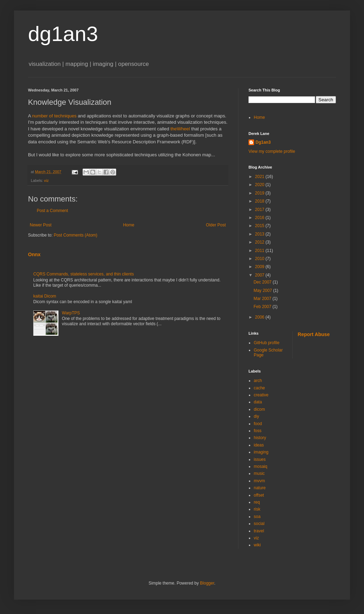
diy (256, 416)
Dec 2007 (263, 282)
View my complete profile (272, 151)
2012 (260, 242)
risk (257, 509)
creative (261, 395)
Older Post (216, 225)
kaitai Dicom (45, 296)
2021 (260, 177)
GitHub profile (267, 343)
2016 (260, 218)
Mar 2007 (263, 299)
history (260, 438)
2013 (260, 234)
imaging (261, 452)
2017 (260, 210)
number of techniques (54, 116)
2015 (260, 226)
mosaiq (261, 466)
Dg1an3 (263, 142)
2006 (260, 317)
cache (259, 388)
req (257, 502)
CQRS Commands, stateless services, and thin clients (83, 274)
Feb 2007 (263, 307)
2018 (260, 201)
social (259, 524)
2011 (260, 251)
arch (258, 381)
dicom (259, 409)
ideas (259, 445)
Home (129, 225)
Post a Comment (52, 211)
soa (257, 517)
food (258, 424)
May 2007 (263, 291)
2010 (260, 259)
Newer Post (41, 225)
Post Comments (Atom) (75, 235)
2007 (260, 275)
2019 (260, 193)
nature (260, 488)
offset (259, 495)
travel (259, 531)
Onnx (34, 254)
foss (258, 431)
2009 (260, 267)
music (259, 473)
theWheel (180, 129)
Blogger (207, 583)
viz (46, 180)
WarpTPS (71, 313)
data (258, 402)
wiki (257, 545)
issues (260, 459)
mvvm (259, 481)
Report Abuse (314, 334)
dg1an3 (63, 34)
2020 (260, 185)
